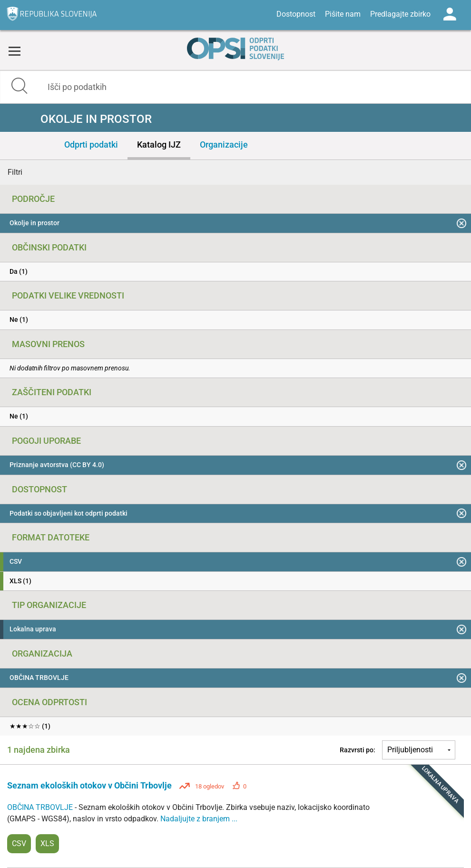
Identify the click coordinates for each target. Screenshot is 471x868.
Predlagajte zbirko (400, 14)
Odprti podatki (91, 145)
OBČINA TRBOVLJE (41, 807)
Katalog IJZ (159, 145)
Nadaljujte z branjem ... (199, 819)
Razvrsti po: (358, 750)
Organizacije (224, 145)
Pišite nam (343, 14)
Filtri (15, 172)
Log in (450, 14)
